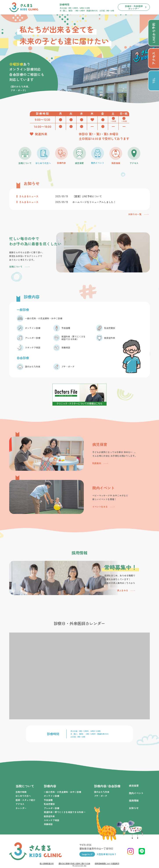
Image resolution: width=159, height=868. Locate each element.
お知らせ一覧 (135, 214)
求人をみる (123, 590)
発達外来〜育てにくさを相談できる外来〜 (65, 812)
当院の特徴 (21, 792)
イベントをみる (100, 507)
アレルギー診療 (33, 338)
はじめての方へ (23, 796)
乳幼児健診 (110, 328)
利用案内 (97, 463)
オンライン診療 (33, 328)
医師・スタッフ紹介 (25, 800)
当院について (16, 267)
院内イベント (136, 793)
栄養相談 (66, 348)
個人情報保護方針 (47, 863)
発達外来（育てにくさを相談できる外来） (73, 338)
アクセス (20, 804)
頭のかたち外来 (33, 367)
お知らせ (134, 808)
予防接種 (66, 328)
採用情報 (134, 800)
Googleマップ (87, 854)
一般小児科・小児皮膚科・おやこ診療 (44, 318)
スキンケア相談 (33, 348)
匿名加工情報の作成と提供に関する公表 (74, 863)
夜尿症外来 (110, 338)
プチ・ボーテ (68, 367)
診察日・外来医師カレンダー (134, 7)
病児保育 (134, 786)
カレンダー (21, 808)
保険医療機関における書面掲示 (107, 863)
